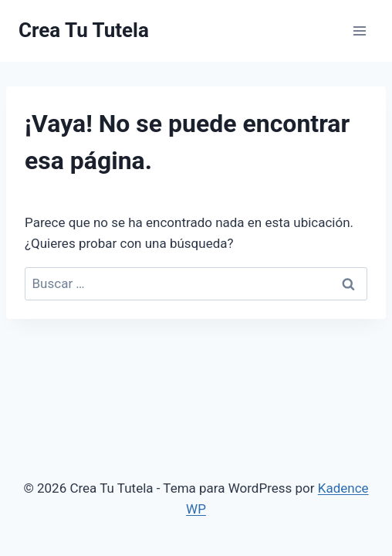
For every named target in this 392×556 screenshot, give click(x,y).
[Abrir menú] (359, 31)
